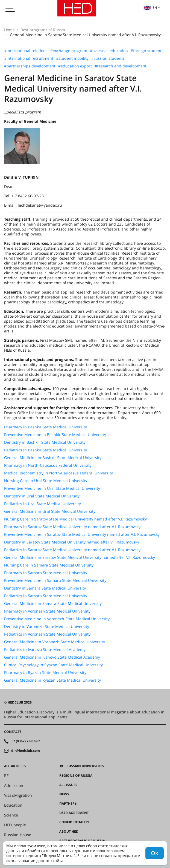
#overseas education (109, 51)
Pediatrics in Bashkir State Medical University (46, 450)
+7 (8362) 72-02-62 (26, 741)
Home (9, 30)
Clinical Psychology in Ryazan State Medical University (53, 665)
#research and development (121, 66)
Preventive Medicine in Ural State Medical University (52, 488)
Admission (14, 786)
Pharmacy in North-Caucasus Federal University (48, 465)
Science (11, 815)
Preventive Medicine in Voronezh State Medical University (57, 619)
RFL (7, 776)
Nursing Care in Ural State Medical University (46, 481)
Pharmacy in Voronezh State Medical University (47, 611)
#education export (75, 66)
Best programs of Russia (43, 30)
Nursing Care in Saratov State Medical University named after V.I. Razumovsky (75, 519)
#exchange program (69, 51)
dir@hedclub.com (26, 751)
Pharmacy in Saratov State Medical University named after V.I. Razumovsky (72, 527)
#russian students (108, 58)
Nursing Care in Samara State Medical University (49, 565)
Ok (155, 853)
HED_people (15, 825)
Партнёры (68, 804)
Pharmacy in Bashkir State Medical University (46, 427)
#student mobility (72, 58)
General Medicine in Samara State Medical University (53, 604)
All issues (68, 785)
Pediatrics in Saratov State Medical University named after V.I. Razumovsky (72, 550)
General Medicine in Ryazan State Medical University (52, 680)
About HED (69, 832)
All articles (15, 766)
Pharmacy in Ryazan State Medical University (45, 673)
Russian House (18, 835)
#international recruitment (29, 58)
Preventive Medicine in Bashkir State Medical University (55, 435)
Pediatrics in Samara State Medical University (46, 596)
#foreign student (146, 51)
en (150, 8)
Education (13, 805)
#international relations (26, 51)
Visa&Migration (18, 795)
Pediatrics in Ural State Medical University (42, 504)
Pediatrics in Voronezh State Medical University (47, 634)
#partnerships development (30, 66)
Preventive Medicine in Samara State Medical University (55, 580)
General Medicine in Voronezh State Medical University (55, 642)
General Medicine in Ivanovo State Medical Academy (52, 657)
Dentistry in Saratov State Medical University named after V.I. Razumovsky (72, 542)
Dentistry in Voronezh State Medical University (47, 627)
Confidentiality (74, 822)
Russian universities (85, 766)
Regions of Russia (76, 776)
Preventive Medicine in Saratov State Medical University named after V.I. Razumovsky (82, 534)
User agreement (74, 813)
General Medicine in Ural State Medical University (50, 511)
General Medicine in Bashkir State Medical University (53, 458)
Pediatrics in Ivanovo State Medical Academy (45, 650)
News (64, 794)
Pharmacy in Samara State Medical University (46, 573)
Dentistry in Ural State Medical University (42, 496)
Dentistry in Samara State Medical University (45, 588)
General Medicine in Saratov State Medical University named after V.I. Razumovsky (80, 557)
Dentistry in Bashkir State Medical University (45, 442)
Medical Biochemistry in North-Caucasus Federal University (58, 473)
